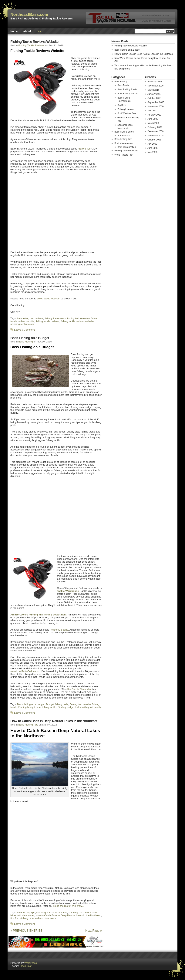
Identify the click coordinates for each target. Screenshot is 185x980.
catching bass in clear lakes (52, 913)
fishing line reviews (55, 318)
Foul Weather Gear (127, 113)
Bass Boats (123, 85)
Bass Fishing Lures (124, 132)
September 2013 (156, 102)
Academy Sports (59, 630)
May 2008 (152, 152)
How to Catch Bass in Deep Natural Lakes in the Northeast (54, 721)
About (27, 31)
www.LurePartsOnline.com (25, 671)
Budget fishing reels (57, 704)
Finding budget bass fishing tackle (37, 707)
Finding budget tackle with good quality (79, 707)
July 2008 (152, 144)
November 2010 (155, 106)
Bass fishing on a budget (31, 704)
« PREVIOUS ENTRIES (26, 931)
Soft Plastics (124, 136)
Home (14, 31)
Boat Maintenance (124, 143)
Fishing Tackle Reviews (31, 45)
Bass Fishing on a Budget (30, 338)
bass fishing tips (26, 913)
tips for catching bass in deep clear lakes (33, 918)
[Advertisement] (35, 212)
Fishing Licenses (126, 109)
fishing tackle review (78, 318)
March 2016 (153, 90)
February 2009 (155, 127)
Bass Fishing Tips (28, 725)
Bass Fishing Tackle (127, 94)
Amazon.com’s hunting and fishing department (38, 615)
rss (39, 31)
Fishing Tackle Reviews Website (34, 42)
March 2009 (153, 123)
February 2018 (155, 82)
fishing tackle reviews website (77, 321)
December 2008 (155, 131)
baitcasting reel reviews (30, 318)
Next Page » (94, 931)
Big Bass (122, 105)
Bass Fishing (25, 342)
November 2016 (155, 86)
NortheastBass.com (29, 15)
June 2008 (153, 148)
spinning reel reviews (22, 324)
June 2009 (153, 119)
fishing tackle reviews (47, 321)
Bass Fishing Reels (127, 89)
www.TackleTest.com (49, 299)
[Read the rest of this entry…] (69, 906)
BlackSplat (26, 966)
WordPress (31, 963)
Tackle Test (85, 149)
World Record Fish (124, 155)
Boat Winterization (127, 147)
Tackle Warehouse (68, 591)
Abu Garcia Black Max (79, 689)
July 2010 (152, 111)
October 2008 (154, 140)
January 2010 (154, 115)
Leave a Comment (24, 330)
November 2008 (155, 136)
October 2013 (154, 98)
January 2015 (154, 94)
